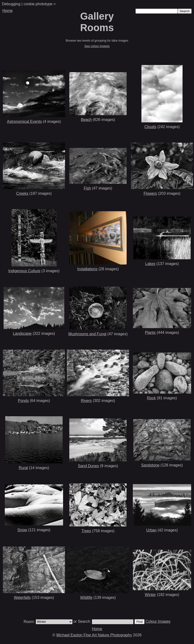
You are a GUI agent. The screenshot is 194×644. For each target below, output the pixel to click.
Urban (151, 530)
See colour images (97, 46)
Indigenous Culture (24, 271)
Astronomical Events (24, 122)
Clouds (150, 127)
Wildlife (86, 598)
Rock (151, 398)
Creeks (22, 193)
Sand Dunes (88, 466)
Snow (22, 530)
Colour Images (158, 621)
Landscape (22, 333)
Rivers (86, 401)
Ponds (23, 401)
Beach (86, 120)
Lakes (150, 264)
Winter (150, 595)
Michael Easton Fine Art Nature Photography (94, 635)
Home (8, 11)
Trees (86, 531)
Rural (23, 468)
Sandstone (150, 465)
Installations (87, 269)
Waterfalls (22, 598)
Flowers (150, 193)
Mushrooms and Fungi (87, 334)
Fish (87, 188)
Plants (150, 333)
